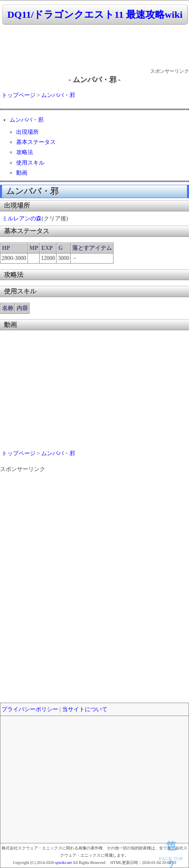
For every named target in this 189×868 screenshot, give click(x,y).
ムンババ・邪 (58, 95)
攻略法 (25, 152)
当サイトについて (85, 709)
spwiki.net (63, 863)
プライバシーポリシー (30, 709)
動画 (22, 173)
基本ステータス (36, 142)
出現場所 (27, 132)
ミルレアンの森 (22, 219)
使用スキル (30, 163)
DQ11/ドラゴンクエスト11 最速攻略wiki (95, 15)
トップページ (19, 95)
